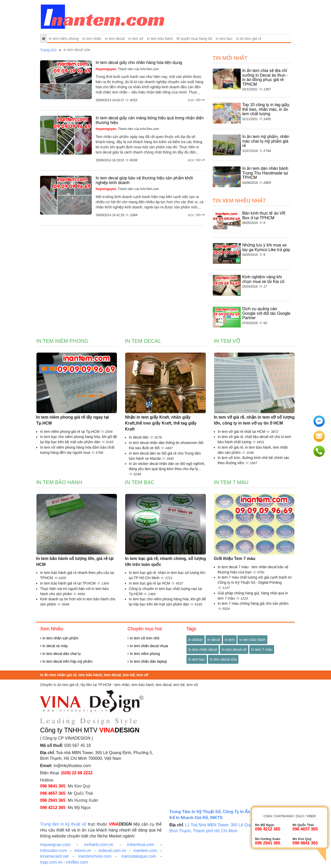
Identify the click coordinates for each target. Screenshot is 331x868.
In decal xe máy (54, 646)
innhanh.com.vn (99, 845)
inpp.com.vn (51, 862)
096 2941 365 (53, 800)
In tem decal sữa (223, 659)
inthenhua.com (141, 845)
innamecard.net (54, 856)
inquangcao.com (55, 845)
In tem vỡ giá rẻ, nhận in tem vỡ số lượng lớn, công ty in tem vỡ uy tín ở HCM (254, 420)
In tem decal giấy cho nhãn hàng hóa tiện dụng (139, 63)
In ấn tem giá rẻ (249, 39)
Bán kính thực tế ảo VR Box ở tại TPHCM (264, 216)
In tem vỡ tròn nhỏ (143, 638)
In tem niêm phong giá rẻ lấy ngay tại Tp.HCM (73, 420)
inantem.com (145, 851)
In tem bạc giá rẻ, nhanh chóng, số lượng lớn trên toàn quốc (165, 561)
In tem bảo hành (160, 39)
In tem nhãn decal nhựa (148, 646)
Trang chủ (48, 50)
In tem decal (115, 39)
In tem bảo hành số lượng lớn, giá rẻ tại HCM (75, 561)
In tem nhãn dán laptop (147, 661)
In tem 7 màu (231, 482)
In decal (214, 640)
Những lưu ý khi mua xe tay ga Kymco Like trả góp (266, 247)
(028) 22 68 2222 (77, 773)
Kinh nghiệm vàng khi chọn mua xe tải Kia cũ (263, 279)
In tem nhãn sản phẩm (59, 638)
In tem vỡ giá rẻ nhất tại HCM (242, 432)
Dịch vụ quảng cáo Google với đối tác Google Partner (266, 313)
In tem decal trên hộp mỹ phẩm (66, 661)
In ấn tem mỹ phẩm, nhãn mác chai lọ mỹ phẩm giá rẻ (266, 141)
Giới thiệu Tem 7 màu (235, 559)
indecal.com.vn (112, 851)
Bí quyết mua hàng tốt (194, 39)
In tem (230, 640)
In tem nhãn (92, 39)
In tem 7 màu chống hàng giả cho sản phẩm (253, 603)
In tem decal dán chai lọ (60, 654)
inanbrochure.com (95, 856)
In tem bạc (224, 39)
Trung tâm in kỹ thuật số (63, 824)
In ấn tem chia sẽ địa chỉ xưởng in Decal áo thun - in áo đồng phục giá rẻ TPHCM (265, 77)
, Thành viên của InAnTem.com (127, 69)
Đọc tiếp (196, 100)
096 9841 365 (53, 786)
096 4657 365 (53, 793)
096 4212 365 (53, 808)
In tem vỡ (136, 39)
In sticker (195, 640)
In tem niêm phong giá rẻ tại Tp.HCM (70, 432)
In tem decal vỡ (234, 650)
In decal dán (139, 437)
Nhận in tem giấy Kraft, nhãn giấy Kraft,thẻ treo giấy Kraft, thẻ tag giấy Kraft (161, 423)
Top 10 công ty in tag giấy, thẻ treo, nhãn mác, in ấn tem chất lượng (266, 109)
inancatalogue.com (139, 856)
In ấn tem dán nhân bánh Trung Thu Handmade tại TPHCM (265, 173)
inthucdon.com (54, 851)
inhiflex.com (77, 862)
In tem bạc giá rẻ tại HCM (150, 583)
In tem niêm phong (64, 39)
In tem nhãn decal (203, 650)
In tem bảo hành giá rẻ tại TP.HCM (68, 583)
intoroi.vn (83, 851)
